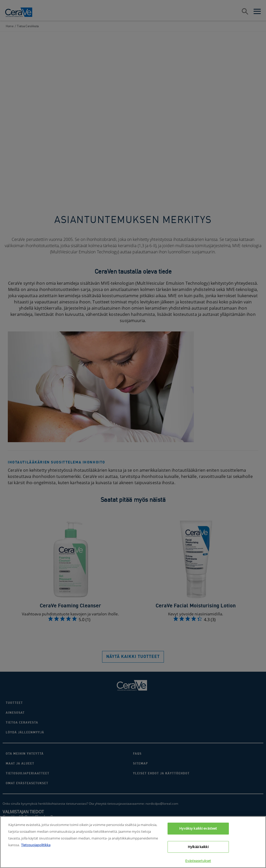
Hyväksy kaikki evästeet (198, 831)
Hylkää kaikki (198, 850)
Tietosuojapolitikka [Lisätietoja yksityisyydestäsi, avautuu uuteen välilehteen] (36, 848)
